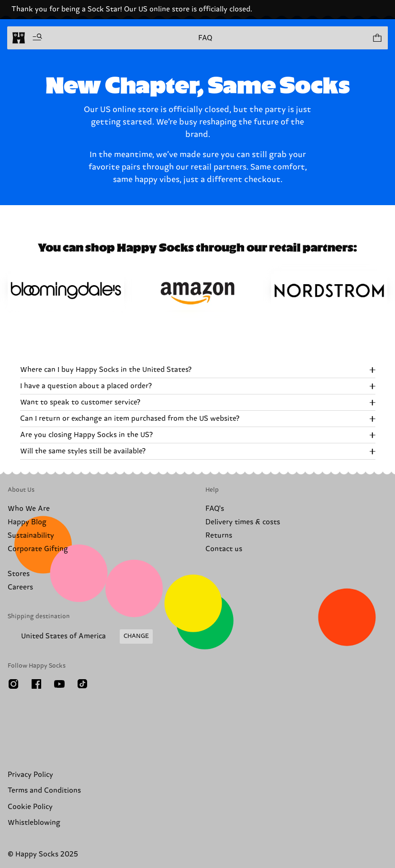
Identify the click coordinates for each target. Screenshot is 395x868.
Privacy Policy (30, 775)
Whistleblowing (34, 823)
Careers (20, 587)
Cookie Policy (30, 807)
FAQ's (215, 509)
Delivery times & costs (243, 522)
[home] (19, 38)
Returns (219, 536)
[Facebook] (36, 684)
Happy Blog (27, 522)
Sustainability (31, 536)
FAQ (205, 38)
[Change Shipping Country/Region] (80, 637)
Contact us (224, 549)
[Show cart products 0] (377, 38)
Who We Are (29, 509)
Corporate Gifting (38, 549)
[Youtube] (59, 684)
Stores (19, 574)
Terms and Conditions (44, 791)
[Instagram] (13, 684)
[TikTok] (82, 684)
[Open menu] (37, 38)
